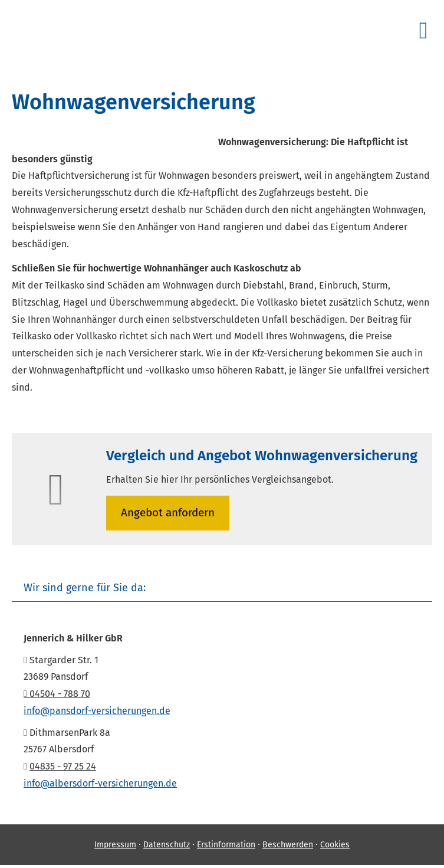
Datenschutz (167, 845)
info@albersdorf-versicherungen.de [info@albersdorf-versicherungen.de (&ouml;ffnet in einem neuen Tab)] (100, 783)
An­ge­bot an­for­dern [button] (168, 512)
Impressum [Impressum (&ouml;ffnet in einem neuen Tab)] (115, 845)
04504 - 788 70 (57, 694)
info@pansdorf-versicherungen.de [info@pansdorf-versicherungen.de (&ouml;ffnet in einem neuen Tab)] (97, 711)
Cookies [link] (335, 845)
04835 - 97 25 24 (63, 766)
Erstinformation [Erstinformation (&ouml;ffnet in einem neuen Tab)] (226, 845)
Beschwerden (288, 845)
